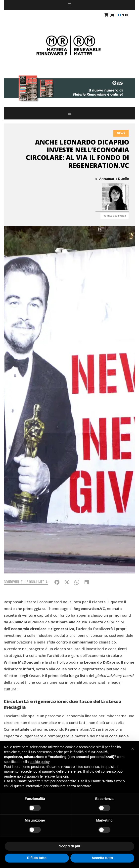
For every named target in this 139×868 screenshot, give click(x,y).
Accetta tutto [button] (102, 858)
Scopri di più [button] (69, 846)
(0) (109, 15)
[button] (133, 749)
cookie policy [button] (40, 762)
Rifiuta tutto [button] (37, 858)
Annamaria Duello (114, 179)
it (120, 15)
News (121, 133)
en (125, 15)
